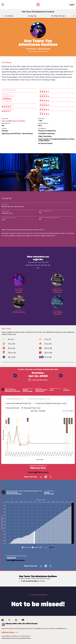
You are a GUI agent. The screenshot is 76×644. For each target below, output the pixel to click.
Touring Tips (32, 16)
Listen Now (10, 633)
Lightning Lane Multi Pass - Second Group (17, 133)
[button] (74, 16)
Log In (72, 5)
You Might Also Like (58, 16)
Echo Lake (5, 121)
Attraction (32, 49)
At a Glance (9, 16)
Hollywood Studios (44, 49)
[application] (38, 435)
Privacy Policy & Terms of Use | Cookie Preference (16, 638)
